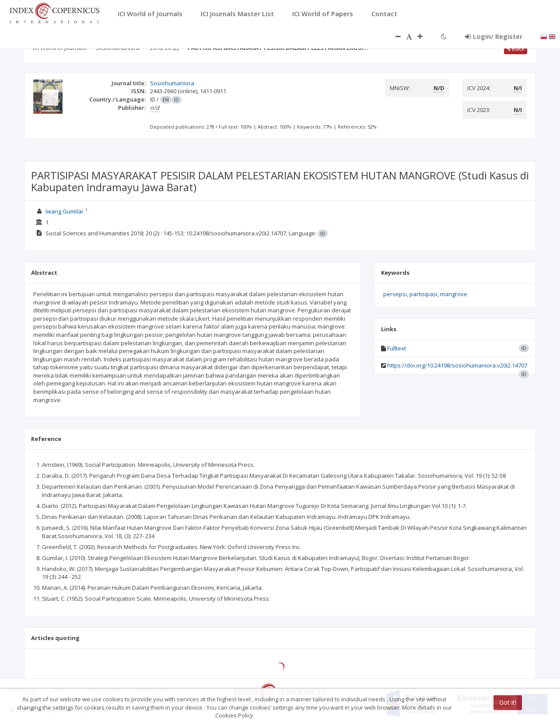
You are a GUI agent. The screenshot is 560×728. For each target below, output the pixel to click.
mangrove (454, 294)
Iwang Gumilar (65, 211)
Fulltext (397, 348)
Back (516, 49)
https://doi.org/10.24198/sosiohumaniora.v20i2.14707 (457, 365)
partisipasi (423, 294)
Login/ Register (494, 36)
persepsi (395, 294)
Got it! (508, 702)
